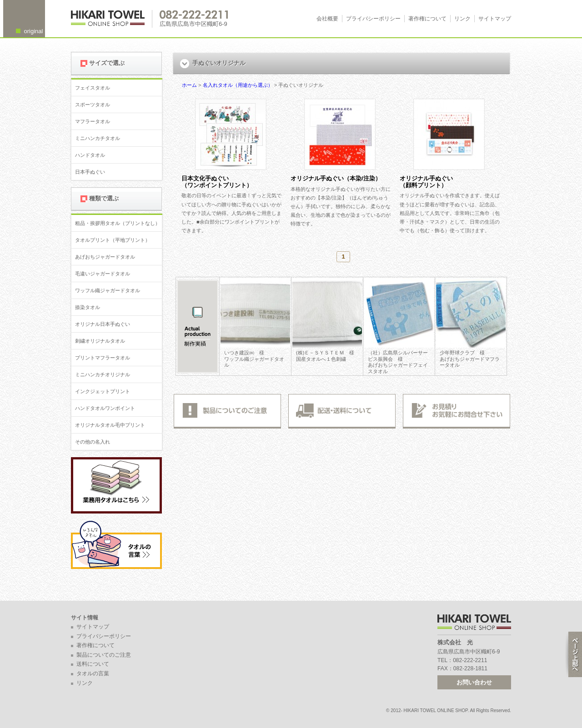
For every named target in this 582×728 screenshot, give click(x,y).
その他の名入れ (93, 442)
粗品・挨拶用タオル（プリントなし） (118, 223)
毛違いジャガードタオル (103, 274)
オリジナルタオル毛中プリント (110, 425)
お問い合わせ (474, 682)
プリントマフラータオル (103, 358)
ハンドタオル (90, 155)
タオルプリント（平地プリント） (113, 240)
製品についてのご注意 (104, 655)
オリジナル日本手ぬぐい (103, 324)
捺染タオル (88, 307)
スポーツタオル (93, 105)
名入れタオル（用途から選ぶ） (238, 85)
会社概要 (327, 19)
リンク (462, 19)
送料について (93, 664)
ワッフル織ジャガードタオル (108, 290)
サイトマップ (495, 19)
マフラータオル (93, 121)
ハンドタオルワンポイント (105, 408)
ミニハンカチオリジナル (103, 374)
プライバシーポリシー (373, 19)
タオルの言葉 (93, 673)
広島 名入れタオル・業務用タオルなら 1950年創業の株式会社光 (112, 19)
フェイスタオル (93, 88)
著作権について (427, 19)
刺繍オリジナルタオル (100, 341)
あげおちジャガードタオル (105, 257)
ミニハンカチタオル (98, 138)
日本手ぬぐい (90, 172)
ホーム (189, 85)
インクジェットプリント (103, 391)
